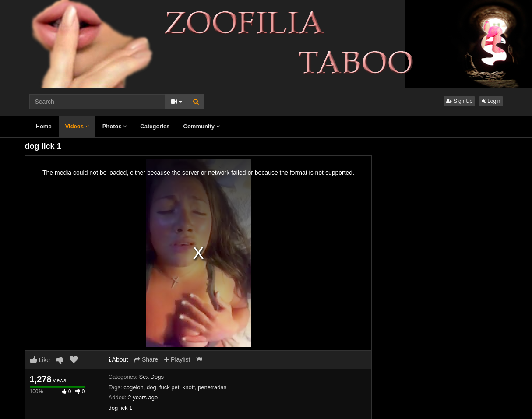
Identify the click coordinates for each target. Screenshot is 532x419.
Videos (77, 126)
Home (44, 126)
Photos (115, 126)
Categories (155, 126)
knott (189, 387)
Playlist (177, 359)
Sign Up (459, 101)
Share (146, 359)
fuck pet (169, 387)
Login (491, 101)
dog (151, 387)
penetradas (212, 387)
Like (40, 360)
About (118, 359)
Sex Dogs (151, 377)
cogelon (134, 387)
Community (202, 126)
